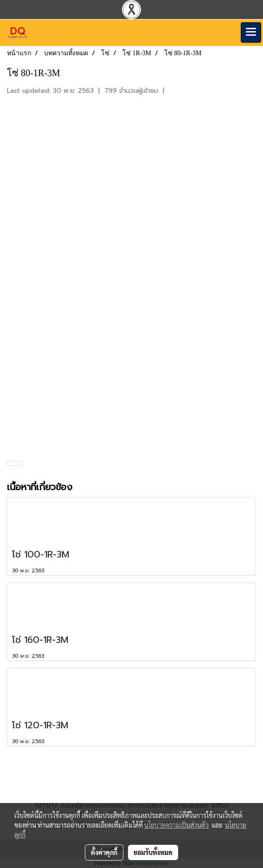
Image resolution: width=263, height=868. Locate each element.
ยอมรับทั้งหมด (153, 852)
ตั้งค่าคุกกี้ (104, 852)
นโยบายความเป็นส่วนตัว (176, 825)
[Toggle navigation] (251, 32)
